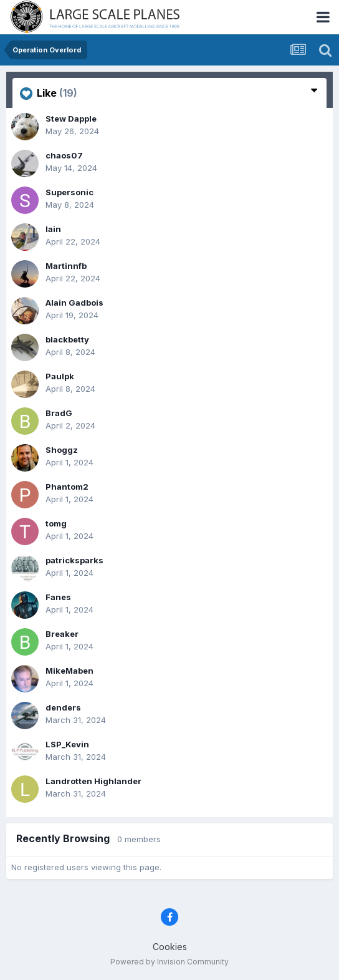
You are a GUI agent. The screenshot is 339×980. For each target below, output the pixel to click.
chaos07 (64, 155)
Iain (53, 229)
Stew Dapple (71, 119)
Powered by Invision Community (169, 962)
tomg (56, 523)
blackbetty (67, 339)
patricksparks (74, 560)
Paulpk (60, 376)
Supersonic (69, 192)
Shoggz (62, 450)
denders (63, 707)
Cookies (170, 947)
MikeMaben (69, 671)
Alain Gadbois (74, 303)
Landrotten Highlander (93, 781)
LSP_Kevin (67, 744)
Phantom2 (67, 487)
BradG (59, 413)
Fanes (58, 597)
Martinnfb (66, 266)
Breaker (62, 634)
